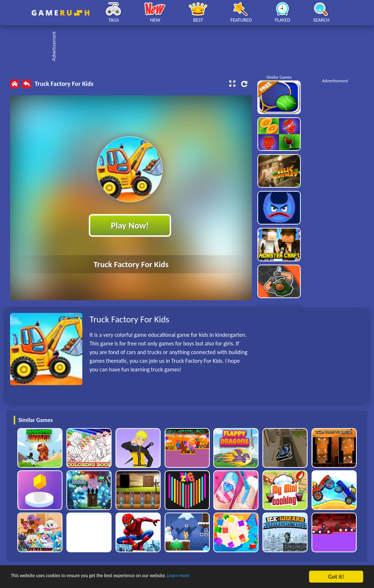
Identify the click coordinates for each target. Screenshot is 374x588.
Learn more (225, 577)
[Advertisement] (191, 47)
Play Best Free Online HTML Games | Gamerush (60, 13)
